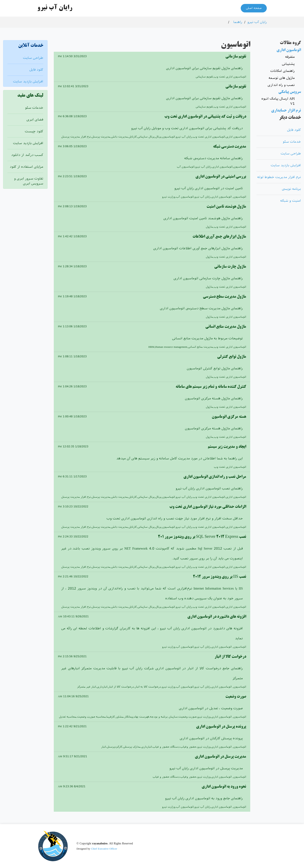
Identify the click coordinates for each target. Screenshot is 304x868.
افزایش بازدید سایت (28, 81)
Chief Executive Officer (104, 849)
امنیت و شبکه (291, 201)
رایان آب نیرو (257, 22)
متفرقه (290, 57)
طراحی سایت (33, 58)
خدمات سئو (34, 108)
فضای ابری (35, 120)
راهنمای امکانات (282, 71)
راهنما (238, 22)
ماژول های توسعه (282, 78)
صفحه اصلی (254, 8)
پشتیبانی (288, 64)
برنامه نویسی (291, 189)
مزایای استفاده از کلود (26, 167)
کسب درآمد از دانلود (27, 155)
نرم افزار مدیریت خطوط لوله (279, 177)
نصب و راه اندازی (281, 85)
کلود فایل (36, 70)
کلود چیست (34, 131)
